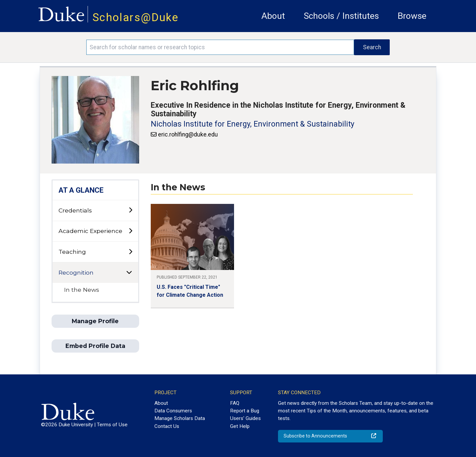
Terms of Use (112, 425)
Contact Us (167, 426)
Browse (412, 16)
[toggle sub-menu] (130, 210)
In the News (82, 290)
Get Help (240, 426)
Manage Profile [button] (95, 321)
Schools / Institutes (341, 16)
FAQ (235, 403)
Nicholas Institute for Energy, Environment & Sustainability (253, 124)
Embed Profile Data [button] (95, 346)
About (273, 16)
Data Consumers (173, 411)
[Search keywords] (220, 47)
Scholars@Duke (136, 17)
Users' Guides (245, 418)
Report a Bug (245, 411)
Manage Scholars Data (180, 418)
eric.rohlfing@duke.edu (188, 134)
